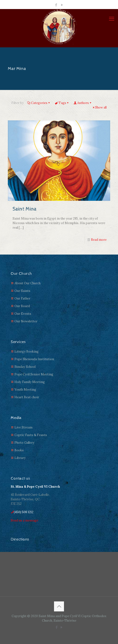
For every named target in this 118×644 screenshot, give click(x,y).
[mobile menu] (112, 19)
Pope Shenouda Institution (34, 359)
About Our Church (27, 283)
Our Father (22, 298)
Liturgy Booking (27, 351)
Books (19, 450)
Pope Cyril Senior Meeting (34, 374)
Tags (62, 103)
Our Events (23, 314)
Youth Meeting (25, 390)
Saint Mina (25, 209)
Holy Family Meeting (30, 382)
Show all (99, 107)
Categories (39, 103)
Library (20, 458)
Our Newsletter (26, 321)
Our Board (22, 306)
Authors (83, 103)
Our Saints (22, 291)
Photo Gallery (24, 443)
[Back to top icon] (59, 606)
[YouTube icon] (62, 5)
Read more (99, 240)
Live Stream (23, 427)
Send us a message (24, 520)
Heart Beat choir (27, 397)
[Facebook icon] (56, 5)
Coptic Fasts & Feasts (31, 435)
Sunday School (25, 367)
